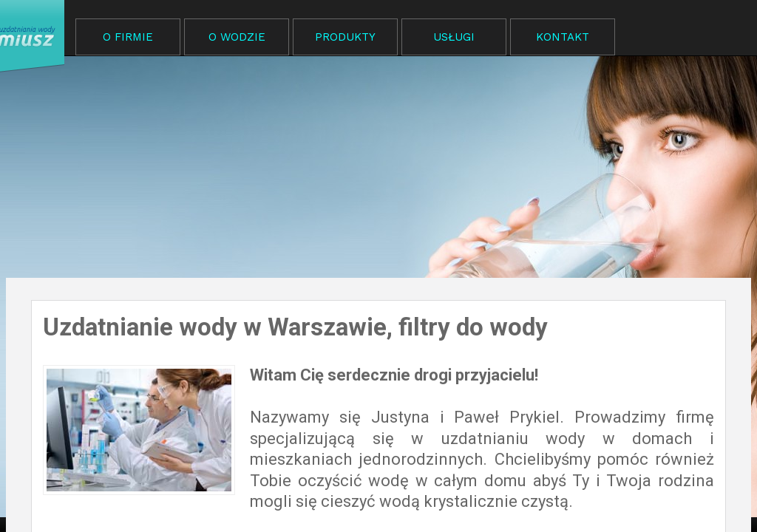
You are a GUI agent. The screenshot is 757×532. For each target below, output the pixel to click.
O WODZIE (237, 37)
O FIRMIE (128, 37)
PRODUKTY (345, 37)
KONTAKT (563, 37)
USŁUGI (454, 37)
